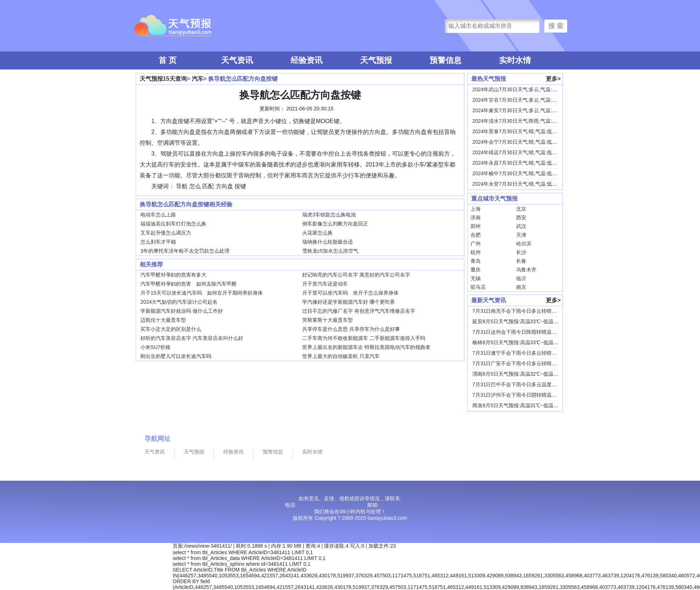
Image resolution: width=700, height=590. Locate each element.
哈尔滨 (524, 244)
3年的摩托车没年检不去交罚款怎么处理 (185, 251)
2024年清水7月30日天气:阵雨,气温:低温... (519, 121)
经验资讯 (307, 60)
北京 (521, 209)
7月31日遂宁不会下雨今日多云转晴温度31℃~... (526, 353)
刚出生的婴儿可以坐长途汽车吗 (176, 356)
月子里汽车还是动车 (325, 284)
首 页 (168, 60)
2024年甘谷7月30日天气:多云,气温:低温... (519, 100)
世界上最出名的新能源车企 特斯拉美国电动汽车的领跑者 (366, 347)
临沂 (521, 278)
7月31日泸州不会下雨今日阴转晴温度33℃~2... (525, 395)
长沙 (521, 252)
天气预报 (376, 60)
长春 (521, 261)
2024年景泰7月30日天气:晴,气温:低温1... (518, 131)
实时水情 (515, 60)
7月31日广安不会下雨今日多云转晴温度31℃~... (526, 363)
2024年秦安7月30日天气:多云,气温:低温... (519, 110)
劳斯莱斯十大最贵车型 (328, 320)
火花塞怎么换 (317, 233)
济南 (476, 218)
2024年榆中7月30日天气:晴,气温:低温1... (518, 173)
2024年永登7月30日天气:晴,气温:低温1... (518, 184)
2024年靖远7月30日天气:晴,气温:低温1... (518, 152)
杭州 (476, 252)
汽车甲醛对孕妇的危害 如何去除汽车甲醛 (189, 284)
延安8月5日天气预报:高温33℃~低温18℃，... (523, 321)
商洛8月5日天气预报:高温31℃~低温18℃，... (523, 405)
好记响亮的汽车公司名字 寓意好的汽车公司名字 (356, 275)
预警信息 (446, 60)
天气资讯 (237, 60)
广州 (476, 244)
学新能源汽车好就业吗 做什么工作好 (182, 311)
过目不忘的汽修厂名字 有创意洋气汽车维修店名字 (359, 311)
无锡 (476, 278)
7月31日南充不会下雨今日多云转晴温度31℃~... (526, 311)
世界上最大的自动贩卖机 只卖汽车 (341, 356)
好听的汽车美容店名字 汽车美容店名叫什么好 (192, 338)
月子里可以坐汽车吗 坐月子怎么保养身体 (350, 293)
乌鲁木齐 (526, 270)
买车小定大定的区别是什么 (171, 329)
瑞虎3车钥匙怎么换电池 (329, 215)
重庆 (476, 270)
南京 (521, 287)
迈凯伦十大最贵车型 (163, 320)
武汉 (521, 226)
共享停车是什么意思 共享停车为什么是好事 (351, 329)
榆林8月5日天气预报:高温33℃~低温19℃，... (523, 342)
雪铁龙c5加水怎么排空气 (330, 251)
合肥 (476, 235)
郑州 (476, 226)
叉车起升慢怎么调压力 (166, 233)
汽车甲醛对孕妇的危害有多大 (173, 275)
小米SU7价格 (155, 347)
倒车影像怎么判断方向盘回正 (335, 224)
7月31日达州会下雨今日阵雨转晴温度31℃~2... (525, 332)
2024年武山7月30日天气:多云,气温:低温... (519, 89)
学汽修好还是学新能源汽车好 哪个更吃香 (349, 302)
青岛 (476, 261)
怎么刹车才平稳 (158, 242)
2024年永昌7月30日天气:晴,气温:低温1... (518, 163)
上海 (476, 209)
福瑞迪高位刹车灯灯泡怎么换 (173, 224)
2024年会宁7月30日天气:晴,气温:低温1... (518, 142)
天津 (521, 235)
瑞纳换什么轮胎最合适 (328, 242)
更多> (553, 79)
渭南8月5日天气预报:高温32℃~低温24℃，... (523, 374)
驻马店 (478, 287)
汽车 (198, 79)
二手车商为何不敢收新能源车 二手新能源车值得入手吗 (364, 338)
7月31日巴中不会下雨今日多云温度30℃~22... (524, 384)
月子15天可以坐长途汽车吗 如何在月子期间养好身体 (202, 293)
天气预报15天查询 (163, 79)
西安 (521, 218)
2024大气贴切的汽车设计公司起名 (179, 302)
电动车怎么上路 (158, 215)
